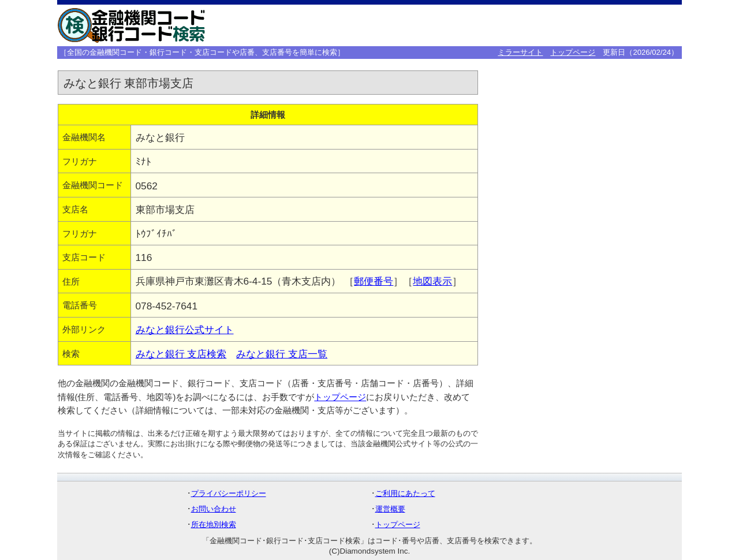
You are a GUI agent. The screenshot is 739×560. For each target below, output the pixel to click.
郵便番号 (374, 281)
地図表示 (432, 281)
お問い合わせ (214, 509)
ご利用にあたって (405, 493)
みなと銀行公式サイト (185, 330)
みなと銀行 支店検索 (181, 354)
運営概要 (390, 509)
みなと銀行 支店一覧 (282, 354)
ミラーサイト (520, 52)
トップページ (573, 52)
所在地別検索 (214, 524)
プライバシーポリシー (229, 493)
